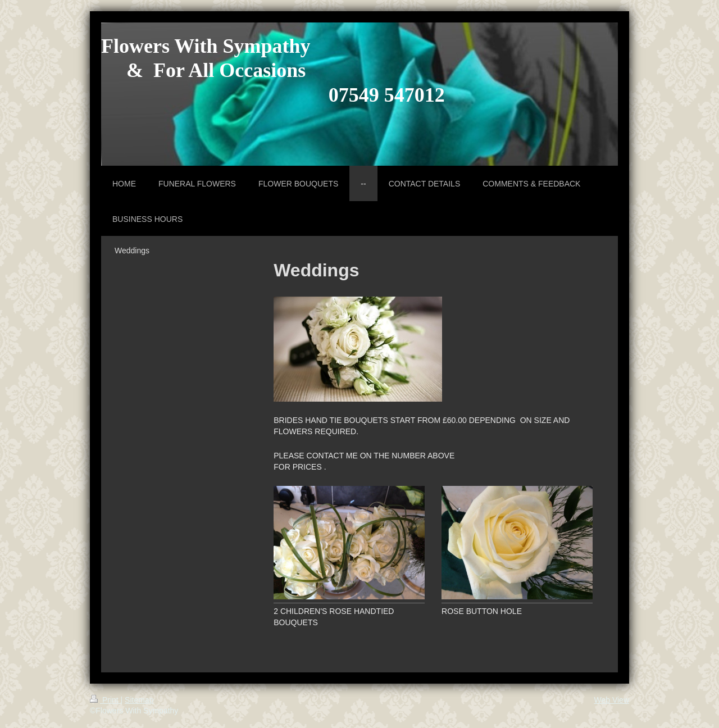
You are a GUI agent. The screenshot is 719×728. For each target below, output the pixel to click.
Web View (611, 700)
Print (105, 700)
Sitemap (139, 700)
